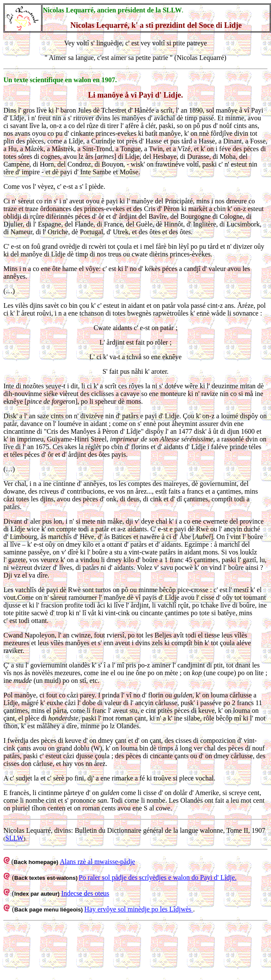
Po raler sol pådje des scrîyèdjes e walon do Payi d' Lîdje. (158, 877)
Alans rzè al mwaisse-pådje (97, 862)
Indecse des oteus (85, 893)
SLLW (14, 838)
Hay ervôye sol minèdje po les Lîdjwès (139, 909)
